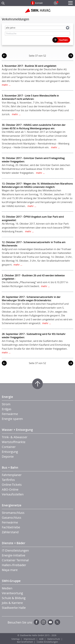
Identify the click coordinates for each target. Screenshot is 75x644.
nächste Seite (71, 56)
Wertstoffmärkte (14, 442)
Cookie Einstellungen (47, 642)
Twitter (57, 622)
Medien (7, 588)
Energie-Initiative (14, 555)
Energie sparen (12, 419)
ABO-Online (10, 489)
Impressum (29, 639)
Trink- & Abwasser (15, 437)
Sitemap (16, 639)
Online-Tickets (12, 485)
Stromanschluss (13, 513)
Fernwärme (10, 414)
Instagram (43, 622)
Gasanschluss (12, 518)
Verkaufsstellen (13, 494)
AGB (41, 639)
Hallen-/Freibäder (14, 565)
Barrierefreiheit (25, 642)
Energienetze (12, 505)
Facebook (36, 622)
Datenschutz (54, 639)
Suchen (63, 40)
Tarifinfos (8, 480)
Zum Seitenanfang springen (37, 384)
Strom (6, 404)
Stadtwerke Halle (14, 608)
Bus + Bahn (10, 467)
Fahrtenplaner (12, 475)
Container (9, 447)
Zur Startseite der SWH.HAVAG (38, 12)
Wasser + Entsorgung (17, 430)
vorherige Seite (4, 56)
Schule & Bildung (14, 598)
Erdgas (7, 409)
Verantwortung (12, 593)
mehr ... (6, 85)
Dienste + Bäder (14, 543)
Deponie (8, 457)
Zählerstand (10, 532)
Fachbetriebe (11, 527)
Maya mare (10, 570)
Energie (7, 397)
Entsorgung (10, 452)
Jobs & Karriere (12, 603)
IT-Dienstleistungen (15, 550)
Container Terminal (15, 560)
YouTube (50, 622)
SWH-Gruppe (11, 581)
